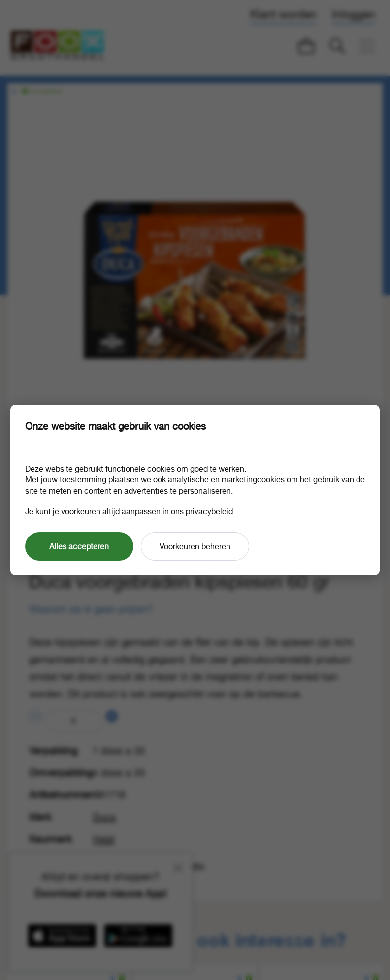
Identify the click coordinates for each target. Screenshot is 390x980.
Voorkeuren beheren (195, 546)
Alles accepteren (79, 546)
